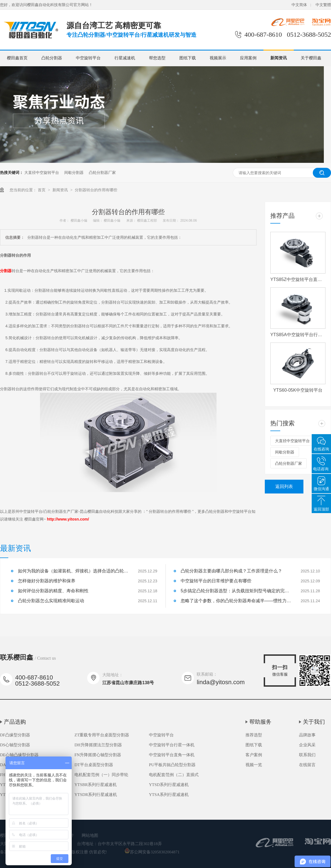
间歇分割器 (74, 172)
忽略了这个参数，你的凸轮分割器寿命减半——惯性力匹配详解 (236, 601)
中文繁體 (323, 5)
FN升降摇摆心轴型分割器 (98, 755)
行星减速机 (125, 58)
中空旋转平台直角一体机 (172, 755)
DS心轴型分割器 (15, 745)
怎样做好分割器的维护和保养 (47, 581)
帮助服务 (260, 722)
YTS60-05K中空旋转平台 (298, 390)
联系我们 (307, 755)
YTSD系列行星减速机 (169, 785)
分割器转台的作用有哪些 (96, 190)
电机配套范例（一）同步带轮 (101, 775)
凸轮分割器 (52, 58)
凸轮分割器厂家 (102, 172)
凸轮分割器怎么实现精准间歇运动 (51, 601)
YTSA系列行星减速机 (169, 795)
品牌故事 (307, 735)
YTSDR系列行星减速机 (96, 795)
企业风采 (307, 745)
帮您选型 (157, 58)
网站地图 (90, 835)
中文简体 (299, 5)
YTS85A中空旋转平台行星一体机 (298, 335)
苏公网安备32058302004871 (152, 852)
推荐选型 (254, 735)
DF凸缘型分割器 (15, 735)
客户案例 (254, 755)
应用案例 (248, 58)
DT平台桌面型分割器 (94, 765)
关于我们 (314, 722)
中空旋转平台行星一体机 (172, 745)
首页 (42, 190)
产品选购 (15, 722)
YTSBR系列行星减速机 (96, 785)
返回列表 (284, 486)
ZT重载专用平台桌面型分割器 (102, 735)
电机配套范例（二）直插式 (174, 775)
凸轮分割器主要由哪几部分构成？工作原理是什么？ (231, 571)
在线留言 (307, 765)
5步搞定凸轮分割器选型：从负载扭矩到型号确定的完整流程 (236, 591)
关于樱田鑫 (311, 58)
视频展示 (218, 58)
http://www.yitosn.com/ (68, 519)
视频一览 (254, 765)
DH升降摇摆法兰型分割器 (98, 745)
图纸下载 (188, 58)
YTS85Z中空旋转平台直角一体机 (298, 279)
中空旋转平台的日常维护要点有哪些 (216, 581)
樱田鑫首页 (17, 58)
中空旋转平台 (88, 58)
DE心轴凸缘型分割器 (19, 755)
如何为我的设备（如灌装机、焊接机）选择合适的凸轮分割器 (73, 571)
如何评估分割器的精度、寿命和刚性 (53, 591)
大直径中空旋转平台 (42, 172)
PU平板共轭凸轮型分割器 (172, 765)
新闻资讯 (279, 58)
